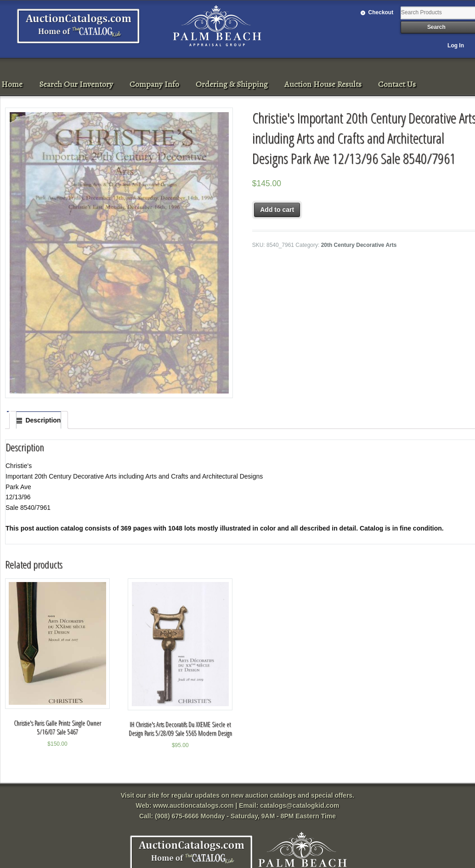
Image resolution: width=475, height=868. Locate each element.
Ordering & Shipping (232, 84)
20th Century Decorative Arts (359, 245)
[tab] (39, 420)
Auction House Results (323, 84)
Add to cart (277, 210)
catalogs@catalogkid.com (300, 805)
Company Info (154, 84)
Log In (456, 46)
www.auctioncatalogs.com (193, 805)
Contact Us (397, 84)
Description (43, 420)
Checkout (381, 12)
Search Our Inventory (76, 84)
